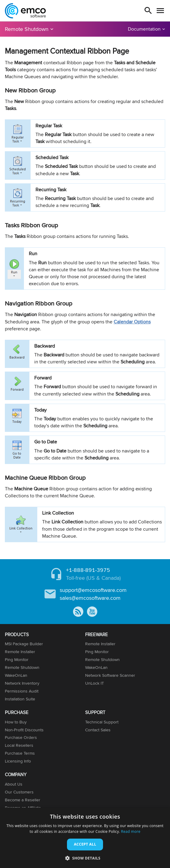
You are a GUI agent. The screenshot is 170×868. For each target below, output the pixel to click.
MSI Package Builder (24, 644)
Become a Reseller (23, 800)
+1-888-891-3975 (88, 570)
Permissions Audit (22, 691)
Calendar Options (132, 322)
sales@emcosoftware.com (90, 598)
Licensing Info (18, 761)
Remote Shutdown (27, 29)
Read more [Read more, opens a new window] (131, 831)
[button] (85, 858)
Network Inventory (22, 683)
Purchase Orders (21, 737)
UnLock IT (95, 683)
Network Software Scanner (110, 675)
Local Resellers (19, 745)
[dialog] (85, 838)
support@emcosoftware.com (93, 590)
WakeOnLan (16, 675)
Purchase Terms (20, 753)
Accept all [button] (85, 844)
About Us (14, 784)
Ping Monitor (17, 659)
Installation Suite (20, 699)
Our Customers (19, 792)
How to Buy (16, 722)
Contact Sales (98, 730)
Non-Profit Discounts (24, 730)
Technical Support (102, 722)
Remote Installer (20, 652)
